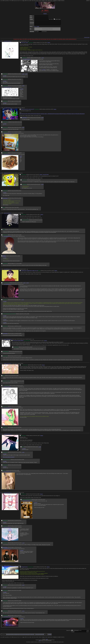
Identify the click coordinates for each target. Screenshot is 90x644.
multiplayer (55, 1)
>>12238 (27, 284)
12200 (23, 461)
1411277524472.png (8, 340)
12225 (21, 284)
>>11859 (23, 586)
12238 (28, 315)
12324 (20, 199)
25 (43, 635)
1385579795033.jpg (8, 566)
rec (28, 1)
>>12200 (23, 453)
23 (40, 635)
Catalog (50, 635)
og (15, 1)
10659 (38, 495)
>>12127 (23, 544)
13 (23, 635)
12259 (20, 334)
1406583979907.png (8, 435)
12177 (22, 386)
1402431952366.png (8, 494)
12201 (20, 466)
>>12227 (24, 284)
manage (43, 1)
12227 (20, 301)
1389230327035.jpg (8, 174)
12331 (20, 128)
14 (25, 635)
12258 (20, 327)
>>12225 (5, 302)
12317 (39, 185)
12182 (37, 448)
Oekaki (38, 27)
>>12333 (23, 128)
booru (51, 1)
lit (10, 1)
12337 (39, 59)
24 (41, 635)
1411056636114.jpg (8, 270)
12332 (20, 133)
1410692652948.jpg (27, 502)
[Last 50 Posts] (46, 175)
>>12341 (42, 59)
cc (20, 1)
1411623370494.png (8, 88)
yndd (3, 1)
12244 (20, 428)
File (35, 27)
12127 (20, 548)
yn (1, 1)
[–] (1, 42)
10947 (39, 215)
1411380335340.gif (7, 109)
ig (16, 1)
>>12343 (26, 75)
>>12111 (36, 504)
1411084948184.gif (7, 473)
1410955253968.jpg (7, 388)
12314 (39, 181)
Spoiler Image (58, 19)
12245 (42, 342)
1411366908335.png (8, 237)
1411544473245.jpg (8, 42)
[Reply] (49, 43)
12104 (20, 612)
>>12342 (23, 75)
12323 (39, 119)
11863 (20, 602)
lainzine (63, 1)
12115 (20, 521)
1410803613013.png (8, 550)
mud (46, 1)
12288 (19, 257)
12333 (20, 154)
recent (37, 1)
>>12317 (5, 194)
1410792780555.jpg (7, 528)
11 (20, 635)
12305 (52, 110)
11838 (40, 366)
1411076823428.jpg (7, 409)
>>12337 (5, 77)
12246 (31, 348)
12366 (20, 102)
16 (28, 635)
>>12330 (42, 119)
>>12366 (23, 87)
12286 (20, 236)
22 (38, 635)
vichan (47, 640)
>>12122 (24, 450)
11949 (23, 382)
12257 (20, 357)
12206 (53, 272)
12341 (20, 75)
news (30, 1)
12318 (20, 192)
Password (77, 631)
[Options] (88, 1)
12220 (18, 471)
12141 (41, 221)
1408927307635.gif (7, 364)
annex (40, 1)
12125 (20, 616)
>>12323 (5, 125)
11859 (20, 591)
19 (33, 635)
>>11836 (5, 593)
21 (36, 635)
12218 (17, 230)
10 (18, 635)
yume (7, 1)
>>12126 (22, 551)
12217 (20, 407)
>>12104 (22, 620)
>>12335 (43, 71)
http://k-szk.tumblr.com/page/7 (9, 458)
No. (44, 43)
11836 (20, 586)
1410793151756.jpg (7, 618)
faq (35, 1)
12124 (20, 527)
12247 (21, 352)
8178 (38, 175)
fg (5, 1)
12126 (20, 544)
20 (35, 635)
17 (30, 635)
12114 (44, 500)
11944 (17, 377)
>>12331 (21, 157)
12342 (20, 80)
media (12, 1)
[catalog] (45, 14)
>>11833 (5, 588)
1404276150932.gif (7, 214)
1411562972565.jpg (27, 60)
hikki (26, 1)
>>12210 (5, 324)
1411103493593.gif (7, 285)
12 (21, 635)
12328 (17, 208)
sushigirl (59, 1)
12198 (20, 453)
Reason (73, 633)
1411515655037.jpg (7, 134)
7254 (45, 568)
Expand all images (87, 38)
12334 (46, 43)
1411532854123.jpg (7, 155)
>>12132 (5, 259)
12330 (21, 123)
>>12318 (42, 185)
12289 (20, 264)
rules (33, 1)
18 (31, 635)
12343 (20, 87)
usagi (49, 1)
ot (19, 1)
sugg (23, 1)
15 (26, 635)
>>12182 (5, 455)
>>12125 (23, 612)
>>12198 (40, 448)
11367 (39, 436)
